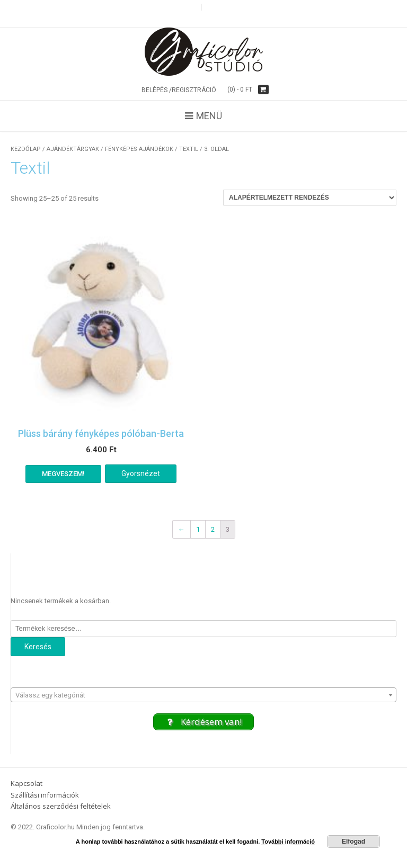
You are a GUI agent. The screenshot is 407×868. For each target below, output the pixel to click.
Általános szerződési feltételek (61, 806)
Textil (189, 149)
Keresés (38, 647)
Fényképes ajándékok (139, 149)
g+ (210, 7)
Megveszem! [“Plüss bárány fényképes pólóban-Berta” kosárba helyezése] (63, 474)
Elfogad (353, 842)
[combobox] (203, 695)
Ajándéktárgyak (73, 149)
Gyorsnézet (141, 473)
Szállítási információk (45, 795)
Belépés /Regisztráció (179, 90)
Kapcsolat (26, 783)
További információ (288, 842)
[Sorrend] (310, 198)
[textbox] (203, 695)
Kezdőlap (26, 149)
